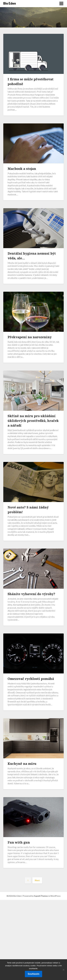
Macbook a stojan (22, 169)
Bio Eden (10, 3)
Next (37, 880)
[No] (63, 970)
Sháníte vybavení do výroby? (31, 594)
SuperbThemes (41, 896)
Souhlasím (34, 974)
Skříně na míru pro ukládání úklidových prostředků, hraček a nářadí (33, 421)
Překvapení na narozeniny (30, 337)
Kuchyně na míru (22, 763)
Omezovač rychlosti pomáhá (31, 679)
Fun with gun (19, 842)
